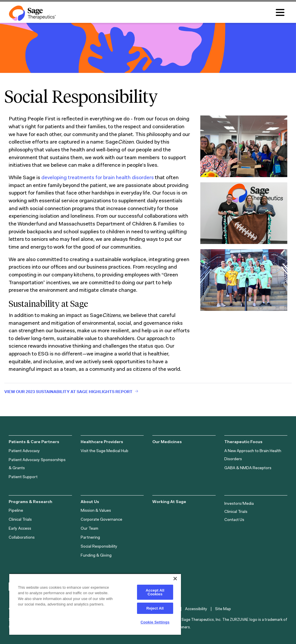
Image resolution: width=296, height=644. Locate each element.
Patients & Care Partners (34, 442)
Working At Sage (169, 502)
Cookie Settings (155, 622)
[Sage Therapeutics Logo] (32, 13)
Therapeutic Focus (243, 442)
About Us (90, 502)
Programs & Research (30, 502)
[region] (95, 604)
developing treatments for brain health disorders (98, 178)
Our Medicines (167, 442)
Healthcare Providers (102, 442)
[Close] (175, 579)
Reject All (155, 608)
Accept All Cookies (155, 592)
